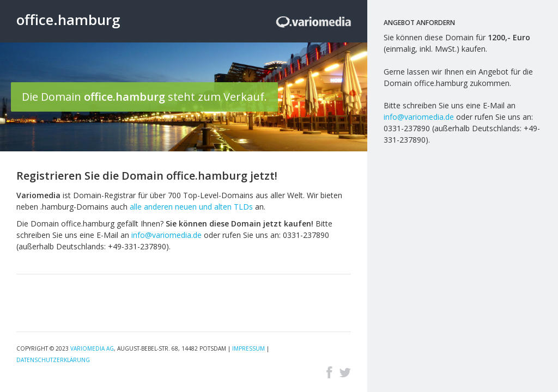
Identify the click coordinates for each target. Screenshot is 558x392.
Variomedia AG (92, 348)
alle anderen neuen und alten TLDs (191, 207)
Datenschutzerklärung (53, 360)
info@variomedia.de (166, 235)
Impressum (248, 348)
